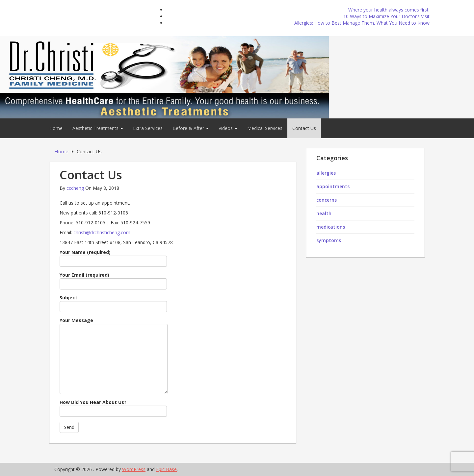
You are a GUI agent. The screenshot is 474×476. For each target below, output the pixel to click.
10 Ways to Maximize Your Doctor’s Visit (386, 16)
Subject (113, 303)
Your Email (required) (113, 281)
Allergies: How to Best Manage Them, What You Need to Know (362, 23)
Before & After (191, 128)
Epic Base (166, 469)
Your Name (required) (113, 258)
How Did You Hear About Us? (113, 408)
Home (56, 128)
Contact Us (304, 128)
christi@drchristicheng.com (102, 232)
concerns (327, 200)
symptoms (329, 240)
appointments (333, 186)
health (324, 213)
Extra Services (148, 128)
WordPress (134, 469)
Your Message (114, 356)
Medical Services (265, 128)
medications (331, 227)
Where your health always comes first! (389, 10)
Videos (228, 128)
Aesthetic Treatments (98, 128)
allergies (326, 173)
